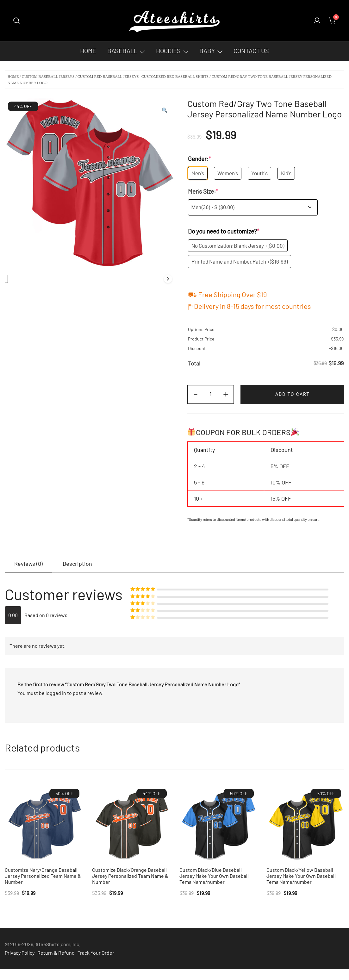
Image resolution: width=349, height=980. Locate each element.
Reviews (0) (28, 564)
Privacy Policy (20, 953)
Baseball (122, 51)
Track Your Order (96, 953)
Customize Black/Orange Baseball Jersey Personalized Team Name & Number (130, 876)
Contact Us (251, 51)
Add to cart (293, 394)
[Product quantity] (211, 394)
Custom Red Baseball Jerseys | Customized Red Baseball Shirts (143, 77)
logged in (56, 693)
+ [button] (226, 393)
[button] (165, 110)
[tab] (28, 564)
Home (88, 51)
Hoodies (168, 51)
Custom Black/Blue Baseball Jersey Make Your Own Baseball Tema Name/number (214, 876)
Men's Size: (203, 192)
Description (77, 564)
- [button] (196, 393)
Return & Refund (56, 953)
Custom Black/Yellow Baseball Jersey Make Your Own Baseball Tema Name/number (301, 876)
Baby (207, 51)
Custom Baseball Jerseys (48, 77)
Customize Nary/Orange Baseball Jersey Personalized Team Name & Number (43, 876)
